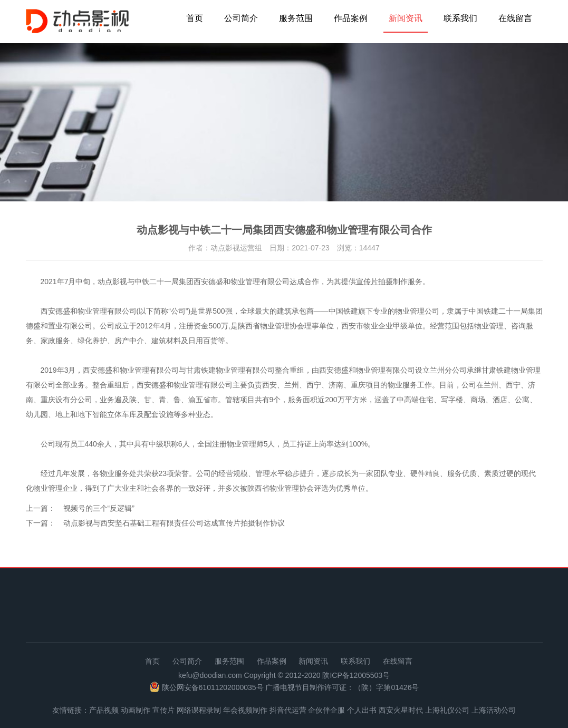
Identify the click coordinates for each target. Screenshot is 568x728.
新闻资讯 (406, 18)
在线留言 (515, 18)
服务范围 (296, 18)
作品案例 (351, 18)
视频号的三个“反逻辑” (99, 508)
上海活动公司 (494, 710)
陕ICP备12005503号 (356, 675)
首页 (195, 18)
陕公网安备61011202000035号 (213, 687)
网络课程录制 (199, 710)
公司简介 (241, 18)
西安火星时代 (401, 710)
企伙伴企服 (326, 710)
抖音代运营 (288, 710)
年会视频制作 (245, 710)
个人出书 (362, 710)
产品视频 (104, 710)
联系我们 (460, 18)
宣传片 (163, 710)
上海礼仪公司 (447, 710)
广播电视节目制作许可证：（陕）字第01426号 (342, 687)
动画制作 (136, 710)
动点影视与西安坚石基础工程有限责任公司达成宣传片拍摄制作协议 (174, 523)
